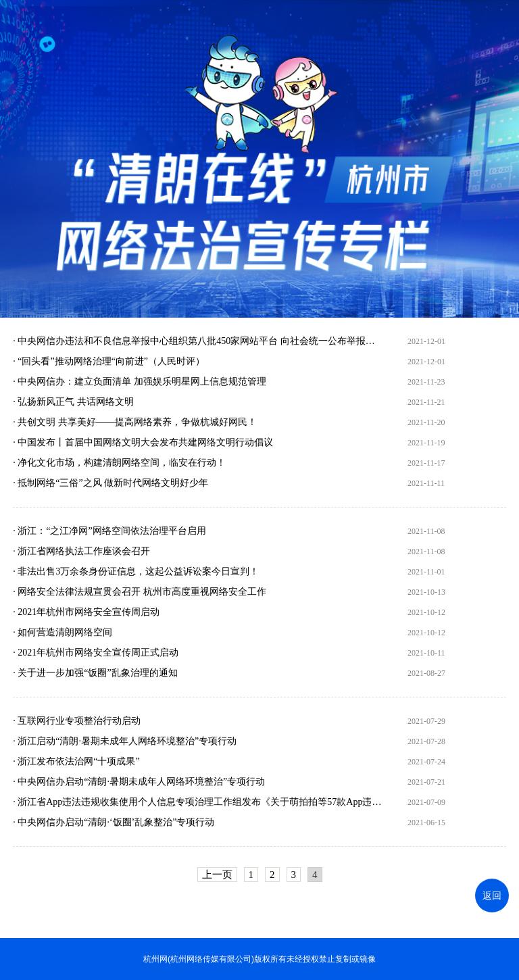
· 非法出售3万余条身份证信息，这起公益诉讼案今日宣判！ (136, 571)
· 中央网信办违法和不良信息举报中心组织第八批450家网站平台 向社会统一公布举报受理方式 (198, 341)
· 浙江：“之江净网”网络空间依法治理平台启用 (109, 531)
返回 (492, 896)
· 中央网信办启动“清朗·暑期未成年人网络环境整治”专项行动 (139, 782)
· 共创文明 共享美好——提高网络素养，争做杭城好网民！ (135, 422)
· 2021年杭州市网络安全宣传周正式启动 (96, 653)
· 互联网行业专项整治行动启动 (77, 721)
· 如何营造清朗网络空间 (63, 632)
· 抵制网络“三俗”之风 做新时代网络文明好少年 (110, 483)
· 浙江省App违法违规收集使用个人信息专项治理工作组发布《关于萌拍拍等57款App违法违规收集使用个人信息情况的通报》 (198, 802)
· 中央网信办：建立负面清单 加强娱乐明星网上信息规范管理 (140, 382)
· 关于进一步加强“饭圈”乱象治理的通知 (95, 673)
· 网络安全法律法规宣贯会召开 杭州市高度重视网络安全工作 (140, 592)
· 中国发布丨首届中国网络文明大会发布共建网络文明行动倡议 (143, 442)
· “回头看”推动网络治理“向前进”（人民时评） (109, 361)
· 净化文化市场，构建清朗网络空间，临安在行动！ (119, 463)
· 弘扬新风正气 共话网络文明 (73, 402)
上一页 (217, 875)
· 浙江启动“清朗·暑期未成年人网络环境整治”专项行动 (125, 741)
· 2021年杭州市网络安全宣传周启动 (86, 612)
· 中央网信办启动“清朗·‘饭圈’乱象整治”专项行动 (114, 822)
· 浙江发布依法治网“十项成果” (76, 761)
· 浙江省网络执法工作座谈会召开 (81, 551)
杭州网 (155, 959)
